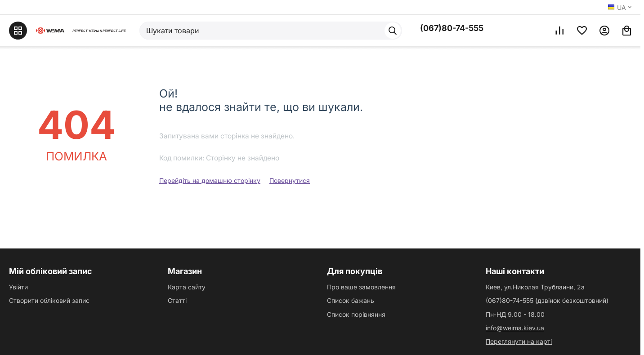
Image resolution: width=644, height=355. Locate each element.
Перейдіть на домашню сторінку (210, 180)
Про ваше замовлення (361, 287)
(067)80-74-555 (452, 28)
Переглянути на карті (519, 341)
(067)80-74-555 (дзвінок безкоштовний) (547, 300)
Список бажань (351, 300)
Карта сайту (187, 287)
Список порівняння (356, 314)
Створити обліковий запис (49, 300)
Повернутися (290, 180)
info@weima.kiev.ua (515, 328)
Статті (177, 300)
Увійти (18, 287)
